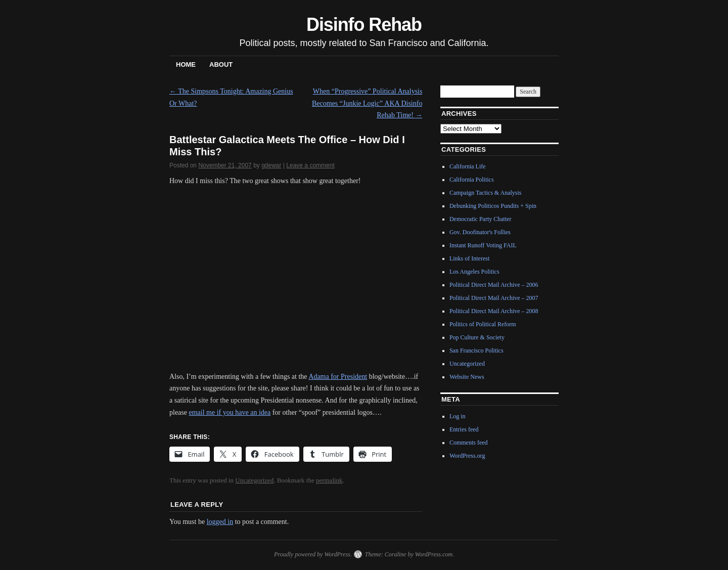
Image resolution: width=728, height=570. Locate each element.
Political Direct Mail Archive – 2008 (494, 311)
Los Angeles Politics (474, 272)
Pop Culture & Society (477, 337)
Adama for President (338, 377)
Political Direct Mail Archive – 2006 (494, 285)
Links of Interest (469, 258)
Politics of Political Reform (483, 324)
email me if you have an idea (230, 412)
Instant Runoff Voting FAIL (483, 245)
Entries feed (464, 429)
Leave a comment (310, 165)
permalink (329, 480)
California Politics (472, 180)
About (221, 64)
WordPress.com (434, 554)
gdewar (271, 165)
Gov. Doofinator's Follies (480, 232)
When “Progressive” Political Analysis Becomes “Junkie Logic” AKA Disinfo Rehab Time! (367, 103)
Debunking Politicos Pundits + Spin (493, 206)
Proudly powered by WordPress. (313, 554)
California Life (468, 166)
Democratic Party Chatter (481, 219)
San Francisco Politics (476, 350)
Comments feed (469, 443)
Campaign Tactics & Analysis (486, 193)
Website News (467, 377)
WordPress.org (467, 456)
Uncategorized (254, 480)
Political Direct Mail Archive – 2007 (494, 298)
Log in (458, 416)
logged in (220, 522)
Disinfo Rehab (364, 25)
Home (186, 64)
